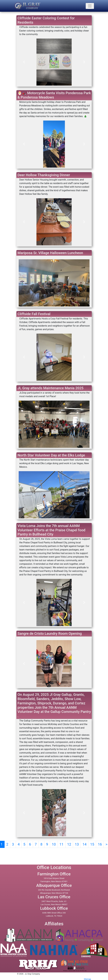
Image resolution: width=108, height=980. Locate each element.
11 (62, 844)
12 (69, 844)
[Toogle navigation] (90, 6)
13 (77, 844)
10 (54, 844)
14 (84, 844)
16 (100, 844)
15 (92, 844)
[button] (24, 62)
